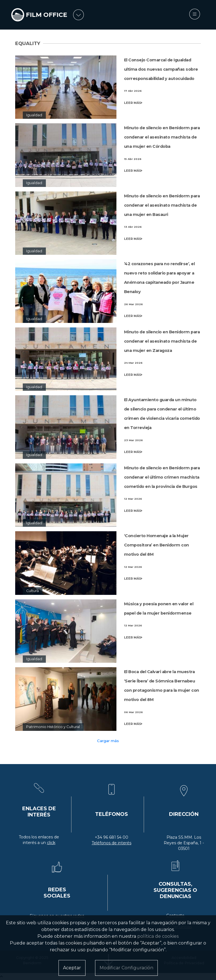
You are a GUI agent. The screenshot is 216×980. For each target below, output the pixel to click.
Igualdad (34, 115)
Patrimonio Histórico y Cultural (53, 727)
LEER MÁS (133, 103)
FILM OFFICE (47, 15)
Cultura (32, 591)
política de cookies (158, 936)
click (51, 843)
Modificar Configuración (126, 968)
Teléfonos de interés (112, 843)
